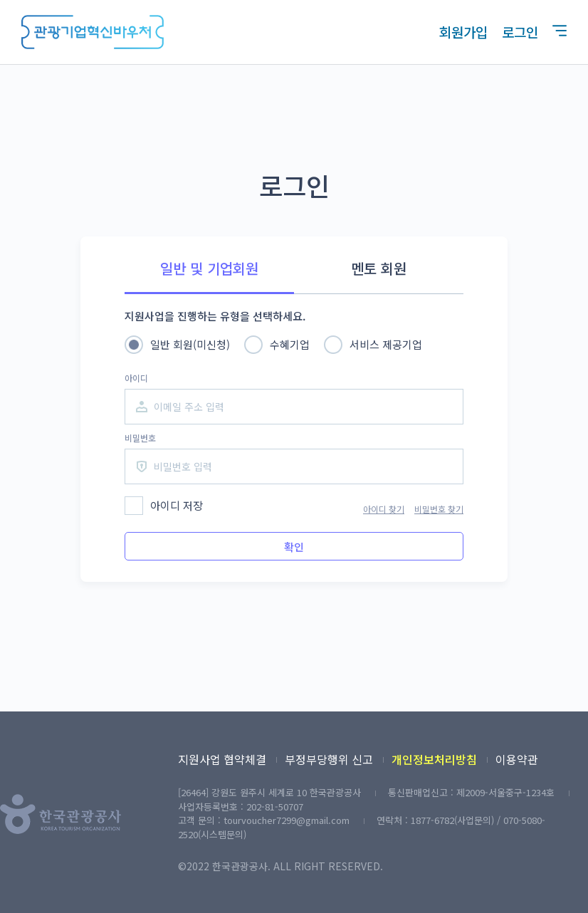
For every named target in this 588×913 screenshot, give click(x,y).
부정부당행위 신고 (329, 759)
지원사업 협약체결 (222, 759)
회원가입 (463, 32)
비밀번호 (140, 438)
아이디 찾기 (384, 509)
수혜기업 (290, 344)
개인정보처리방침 (434, 759)
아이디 (136, 378)
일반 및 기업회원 (209, 268)
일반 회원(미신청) (190, 344)
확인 (294, 547)
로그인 (520, 32)
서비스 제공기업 (386, 344)
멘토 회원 (379, 268)
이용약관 (517, 759)
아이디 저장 (177, 505)
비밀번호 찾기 (439, 509)
